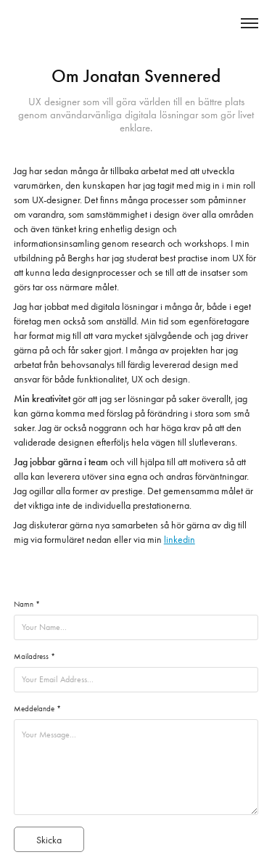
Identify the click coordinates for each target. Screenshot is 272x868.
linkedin (180, 540)
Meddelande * (37, 709)
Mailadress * (34, 656)
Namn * (27, 604)
